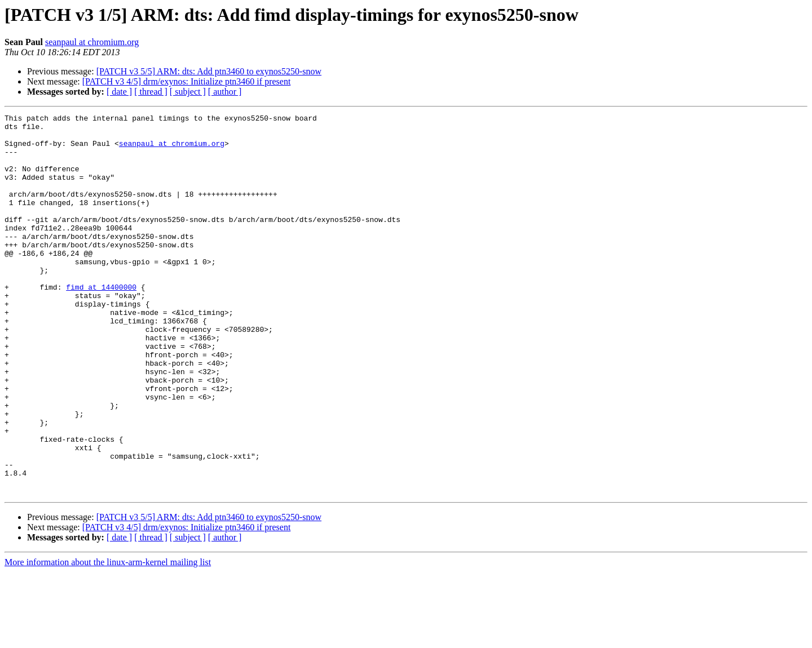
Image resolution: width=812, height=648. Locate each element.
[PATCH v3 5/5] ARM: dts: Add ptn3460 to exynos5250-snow (209, 71)
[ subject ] (188, 92)
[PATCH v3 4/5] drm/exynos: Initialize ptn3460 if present (187, 81)
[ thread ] (151, 92)
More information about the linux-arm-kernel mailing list (108, 638)
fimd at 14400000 (101, 322)
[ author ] (225, 92)
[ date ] (119, 92)
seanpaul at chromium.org (92, 42)
